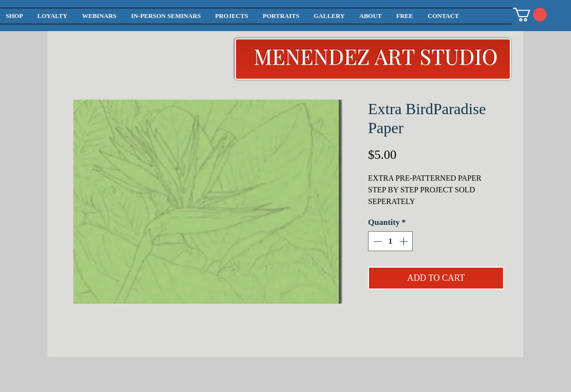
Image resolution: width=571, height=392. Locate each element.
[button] (530, 15)
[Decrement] (377, 241)
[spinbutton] (391, 241)
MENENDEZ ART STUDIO (376, 56)
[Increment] (404, 241)
